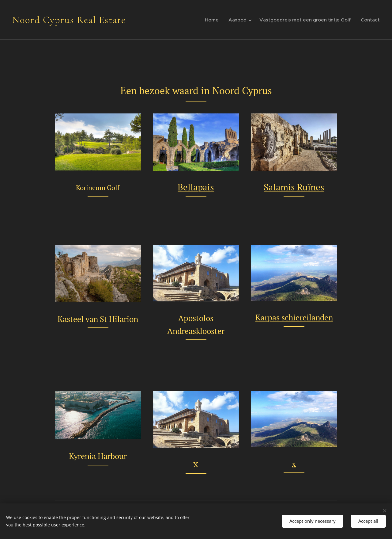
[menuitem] (218, 20)
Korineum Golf (98, 188)
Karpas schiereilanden (294, 317)
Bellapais (196, 187)
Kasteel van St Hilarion (98, 319)
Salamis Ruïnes (294, 187)
